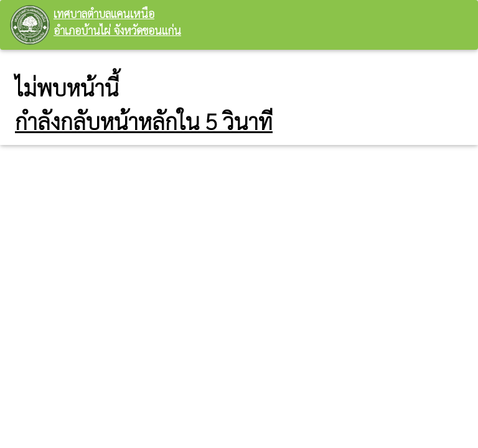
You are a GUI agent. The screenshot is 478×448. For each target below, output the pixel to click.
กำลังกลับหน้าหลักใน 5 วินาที (144, 121)
